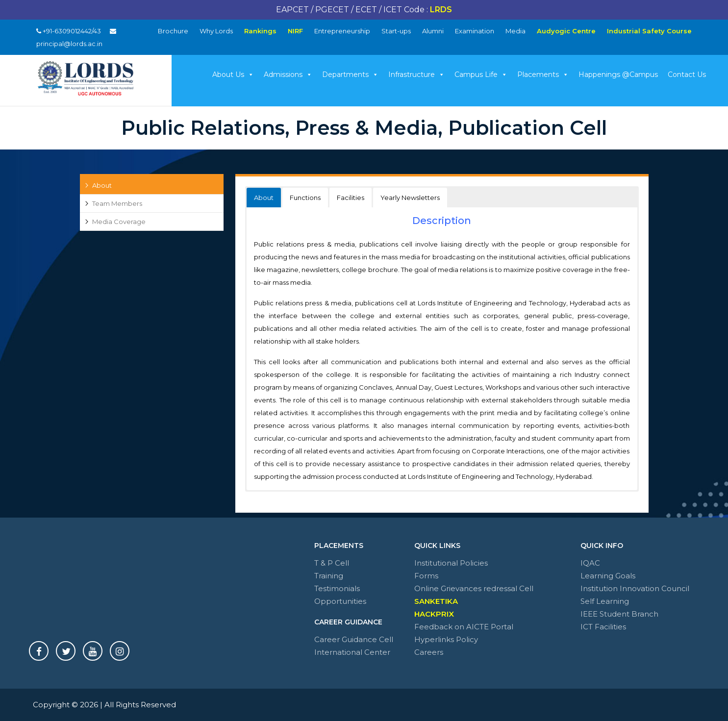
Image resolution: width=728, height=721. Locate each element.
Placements (543, 75)
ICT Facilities (603, 627)
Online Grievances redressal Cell (474, 588)
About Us (233, 75)
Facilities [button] (351, 198)
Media (515, 31)
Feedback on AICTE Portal (464, 627)
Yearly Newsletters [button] (410, 198)
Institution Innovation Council (635, 588)
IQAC (590, 563)
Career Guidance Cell (354, 639)
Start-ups (396, 31)
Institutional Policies (451, 563)
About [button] (264, 198)
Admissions (288, 75)
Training (329, 576)
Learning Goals (608, 576)
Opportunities (340, 601)
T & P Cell (332, 563)
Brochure (173, 31)
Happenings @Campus (618, 75)
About (102, 185)
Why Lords (216, 31)
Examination (475, 31)
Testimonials (337, 588)
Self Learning (605, 601)
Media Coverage (119, 222)
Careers (429, 652)
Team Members (117, 203)
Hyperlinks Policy (446, 639)
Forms (426, 576)
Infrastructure (416, 75)
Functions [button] (305, 198)
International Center (352, 652)
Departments (350, 75)
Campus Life (481, 75)
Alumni (433, 31)
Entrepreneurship (342, 31)
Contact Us (687, 75)
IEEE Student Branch (619, 614)
